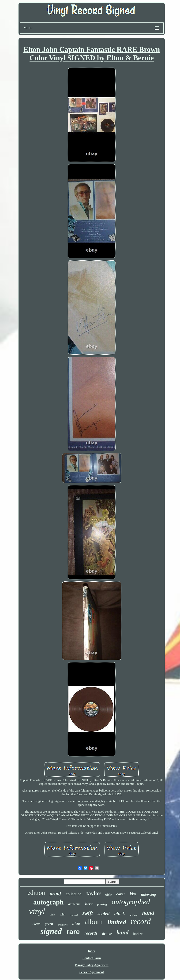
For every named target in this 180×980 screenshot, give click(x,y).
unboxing (148, 894)
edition (36, 893)
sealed (103, 914)
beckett (138, 934)
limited (117, 922)
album (94, 922)
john (62, 914)
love (89, 903)
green (49, 924)
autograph (48, 902)
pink (52, 914)
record (141, 922)
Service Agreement (92, 972)
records (91, 933)
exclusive (63, 925)
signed (51, 931)
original (133, 915)
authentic (74, 904)
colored (74, 915)
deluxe (107, 934)
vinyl (37, 912)
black (119, 913)
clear (36, 924)
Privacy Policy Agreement (92, 965)
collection (74, 894)
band (122, 932)
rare (73, 932)
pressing (102, 904)
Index (92, 951)
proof (55, 893)
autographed (131, 902)
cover (121, 894)
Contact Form (92, 958)
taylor (93, 893)
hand (148, 913)
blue (76, 923)
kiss (133, 894)
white (108, 895)
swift (88, 913)
